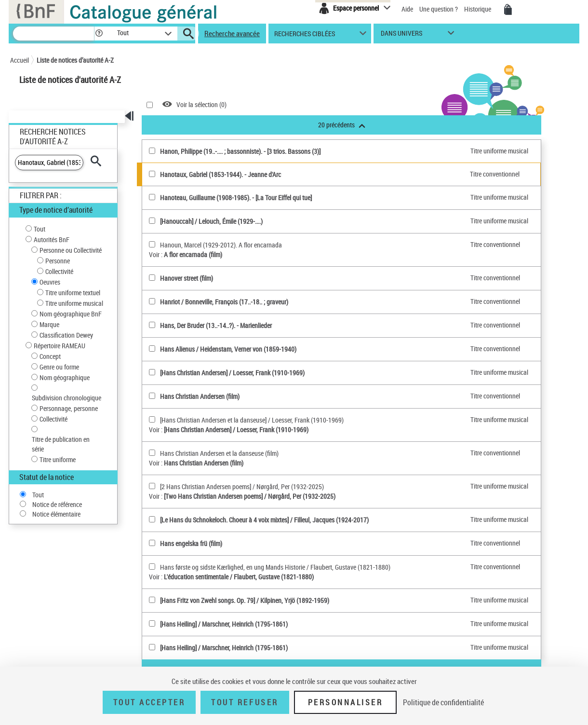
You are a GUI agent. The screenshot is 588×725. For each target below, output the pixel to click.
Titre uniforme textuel (73, 293)
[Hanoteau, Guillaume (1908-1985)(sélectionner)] (152, 197)
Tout (40, 229)
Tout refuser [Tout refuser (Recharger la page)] (245, 702)
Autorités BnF (52, 239)
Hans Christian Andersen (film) (200, 396)
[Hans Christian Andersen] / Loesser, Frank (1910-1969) (232, 373)
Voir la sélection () (201, 104)
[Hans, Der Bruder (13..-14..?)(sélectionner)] (152, 325)
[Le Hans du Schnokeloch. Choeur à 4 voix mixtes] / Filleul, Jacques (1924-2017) (264, 520)
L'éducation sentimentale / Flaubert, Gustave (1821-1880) (239, 577)
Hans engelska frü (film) (191, 543)
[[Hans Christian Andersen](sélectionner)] (152, 372)
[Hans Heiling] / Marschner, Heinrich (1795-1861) (224, 624)
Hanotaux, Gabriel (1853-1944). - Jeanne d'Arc (220, 174)
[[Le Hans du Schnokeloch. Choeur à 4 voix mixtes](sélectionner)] (152, 519)
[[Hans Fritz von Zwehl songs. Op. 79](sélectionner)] (152, 600)
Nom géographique (65, 377)
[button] (99, 34)
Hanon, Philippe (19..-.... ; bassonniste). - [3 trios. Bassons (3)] (240, 151)
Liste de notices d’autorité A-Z (75, 60)
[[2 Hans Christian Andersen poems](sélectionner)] (152, 486)
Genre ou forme (59, 367)
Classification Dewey (66, 335)
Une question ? (439, 9)
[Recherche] (53, 34)
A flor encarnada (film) (193, 254)
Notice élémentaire (56, 514)
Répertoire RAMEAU (60, 346)
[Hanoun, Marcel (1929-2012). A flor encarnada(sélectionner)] (152, 244)
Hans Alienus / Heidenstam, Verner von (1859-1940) (228, 349)
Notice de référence (57, 504)
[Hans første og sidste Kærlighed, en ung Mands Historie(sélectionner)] (152, 567)
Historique (478, 9)
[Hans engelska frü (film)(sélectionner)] (152, 543)
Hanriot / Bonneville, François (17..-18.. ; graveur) (224, 302)
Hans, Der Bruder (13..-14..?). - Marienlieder (216, 325)
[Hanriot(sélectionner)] (152, 301)
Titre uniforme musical (74, 303)
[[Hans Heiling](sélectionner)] (152, 623)
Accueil (20, 60)
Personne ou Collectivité (71, 250)
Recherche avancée (232, 33)
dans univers (401, 35)
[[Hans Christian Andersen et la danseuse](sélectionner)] (152, 419)
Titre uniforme (58, 459)
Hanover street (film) (187, 278)
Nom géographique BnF (71, 314)
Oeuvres (50, 282)
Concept (50, 356)
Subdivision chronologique (67, 398)
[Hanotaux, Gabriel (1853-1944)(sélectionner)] (152, 174)
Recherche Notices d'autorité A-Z (53, 137)
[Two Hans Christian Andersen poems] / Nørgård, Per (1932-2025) (250, 496)
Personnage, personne (69, 408)
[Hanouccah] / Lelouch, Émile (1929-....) (211, 221)
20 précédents (342, 125)
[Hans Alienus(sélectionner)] (152, 349)
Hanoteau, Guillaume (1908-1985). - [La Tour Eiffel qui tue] (236, 198)
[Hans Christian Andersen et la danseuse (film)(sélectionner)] (152, 453)
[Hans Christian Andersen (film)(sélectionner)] (152, 396)
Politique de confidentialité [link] (443, 702)
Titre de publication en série (61, 444)
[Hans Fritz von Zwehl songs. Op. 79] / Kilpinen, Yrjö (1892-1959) (245, 600)
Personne (58, 261)
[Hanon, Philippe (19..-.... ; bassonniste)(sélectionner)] (152, 151)
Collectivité (59, 271)
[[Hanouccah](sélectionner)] (152, 221)
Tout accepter (149, 702)
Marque (49, 324)
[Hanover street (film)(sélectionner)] (152, 278)
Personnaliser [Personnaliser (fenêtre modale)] (346, 702)
